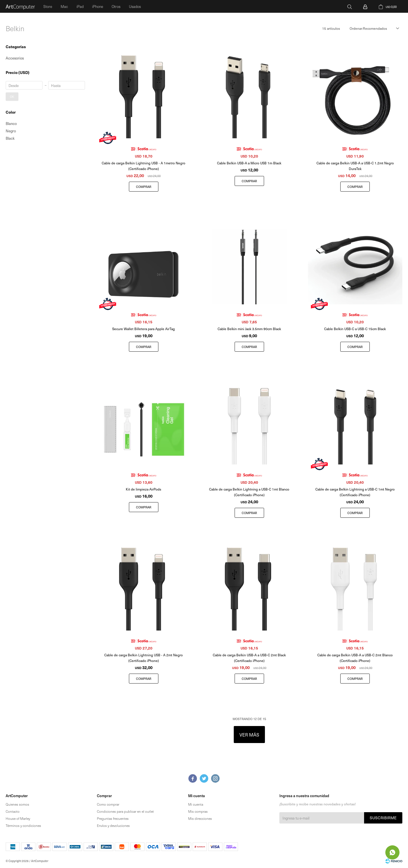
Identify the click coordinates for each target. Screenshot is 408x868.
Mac (64, 6)
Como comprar (108, 804)
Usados (135, 6)
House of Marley (18, 818)
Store (48, 6)
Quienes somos (17, 804)
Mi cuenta (196, 804)
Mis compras (198, 811)
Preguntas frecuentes (113, 818)
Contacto (13, 811)
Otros (116, 6)
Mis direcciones (200, 818)
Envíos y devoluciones (113, 825)
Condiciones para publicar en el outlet (125, 811)
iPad (80, 6)
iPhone (98, 6)
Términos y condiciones (23, 825)
